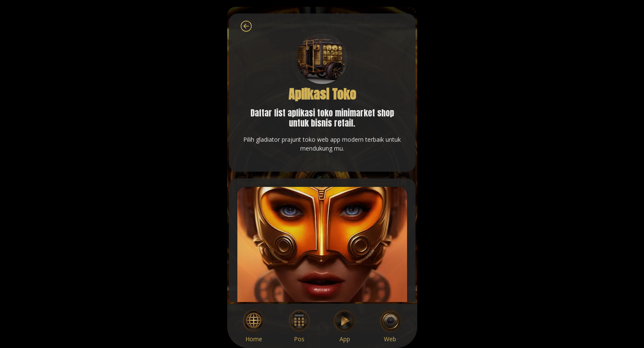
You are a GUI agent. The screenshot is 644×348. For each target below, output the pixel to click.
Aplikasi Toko (322, 94)
